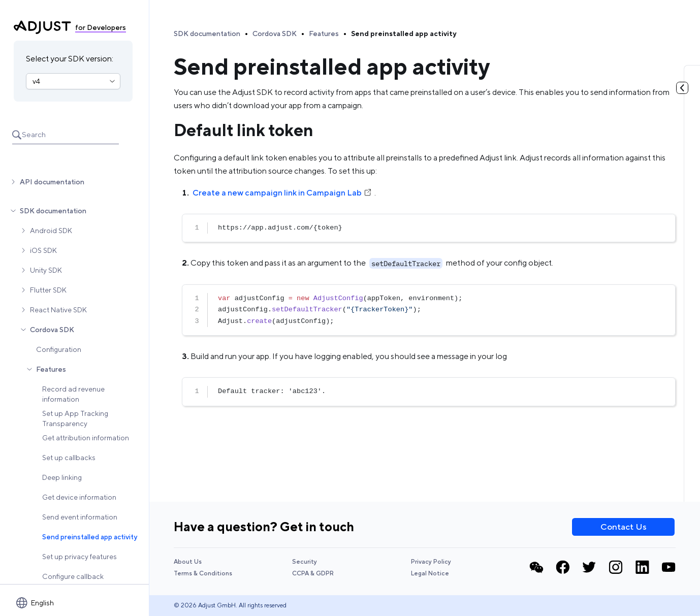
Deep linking (62, 477)
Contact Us (624, 527)
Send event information (80, 517)
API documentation (52, 182)
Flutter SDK (48, 290)
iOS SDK (43, 250)
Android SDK (51, 231)
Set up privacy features (79, 557)
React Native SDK (58, 310)
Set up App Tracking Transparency (75, 418)
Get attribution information (86, 438)
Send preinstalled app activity (90, 537)
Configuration (59, 349)
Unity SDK (46, 270)
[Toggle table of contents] (682, 88)
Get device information (79, 497)
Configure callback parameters (73, 581)
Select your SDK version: (70, 59)
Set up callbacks (69, 458)
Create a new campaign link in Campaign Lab (282, 193)
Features (51, 369)
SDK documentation (53, 211)
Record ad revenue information (73, 394)
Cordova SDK (52, 330)
